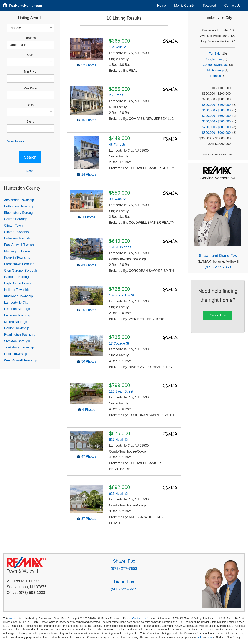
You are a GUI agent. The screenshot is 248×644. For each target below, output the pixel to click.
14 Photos (89, 174)
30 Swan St (117, 199)
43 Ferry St (117, 145)
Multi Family (215, 70)
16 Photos (89, 120)
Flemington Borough (19, 251)
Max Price (30, 88)
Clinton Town (13, 226)
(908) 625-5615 (124, 589)
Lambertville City (16, 303)
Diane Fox (124, 582)
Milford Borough (16, 322)
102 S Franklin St (122, 295)
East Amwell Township (20, 245)
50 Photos (89, 361)
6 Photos (89, 410)
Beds (30, 105)
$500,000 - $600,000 (216, 116)
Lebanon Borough (17, 309)
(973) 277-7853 (218, 267)
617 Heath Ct (119, 440)
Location (30, 38)
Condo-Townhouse (215, 65)
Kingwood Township (18, 296)
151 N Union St (120, 247)
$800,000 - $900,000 (216, 133)
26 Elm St (116, 95)
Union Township (16, 354)
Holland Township (17, 290)
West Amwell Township (21, 360)
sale (200, 637)
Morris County (184, 6)
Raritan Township (17, 328)
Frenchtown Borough (19, 264)
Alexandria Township (19, 200)
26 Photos (89, 310)
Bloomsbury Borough (19, 213)
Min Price (30, 72)
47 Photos (89, 456)
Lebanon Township (18, 315)
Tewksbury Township (19, 347)
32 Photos (89, 65)
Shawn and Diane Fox (218, 255)
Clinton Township (16, 232)
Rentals (215, 76)
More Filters (15, 141)
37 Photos (89, 519)
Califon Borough (16, 219)
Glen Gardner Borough (21, 271)
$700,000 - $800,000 (216, 127)
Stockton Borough (17, 341)
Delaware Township (18, 238)
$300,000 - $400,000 (216, 105)
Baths (30, 122)
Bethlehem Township (19, 206)
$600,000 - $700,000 (216, 121)
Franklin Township (17, 258)
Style (30, 55)
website (14, 618)
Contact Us (232, 6)
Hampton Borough (17, 277)
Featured (209, 6)
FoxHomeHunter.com (26, 6)
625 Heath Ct (119, 494)
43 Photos (89, 265)
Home (161, 6)
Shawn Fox (124, 561)
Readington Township (20, 335)
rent (210, 637)
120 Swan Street (121, 391)
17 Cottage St (119, 343)
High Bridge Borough (19, 283)
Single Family (215, 59)
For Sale (215, 54)
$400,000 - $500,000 (216, 110)
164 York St (117, 47)
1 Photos (89, 217)
